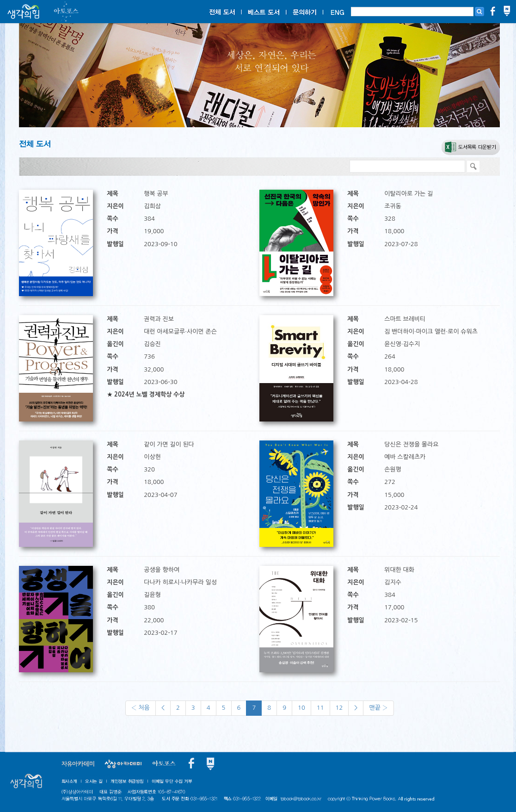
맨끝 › (378, 708)
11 (320, 708)
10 (301, 708)
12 (339, 708)
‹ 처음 (141, 708)
